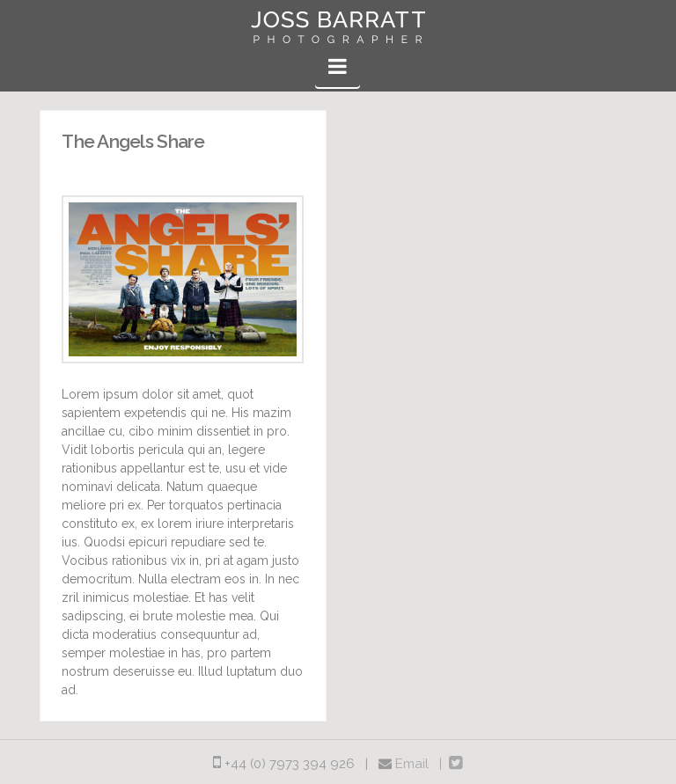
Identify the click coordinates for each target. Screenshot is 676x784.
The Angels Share (133, 141)
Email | (422, 764)
